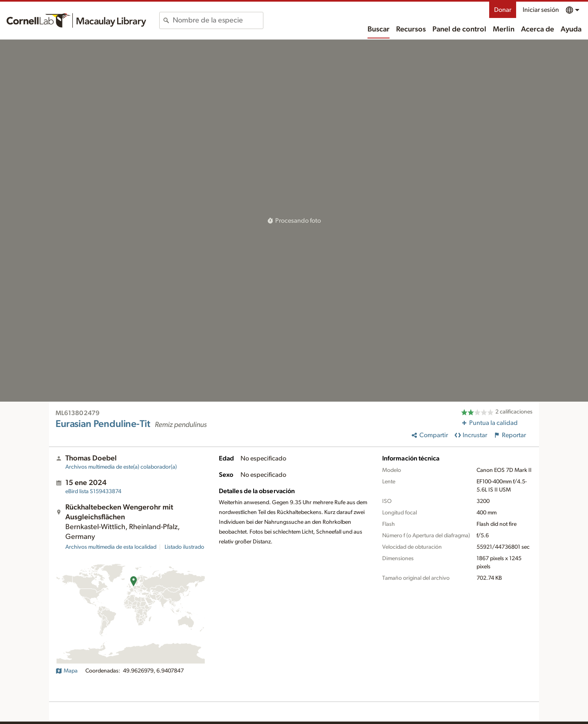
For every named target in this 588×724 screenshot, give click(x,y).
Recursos (411, 29)
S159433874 (93, 492)
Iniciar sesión (541, 10)
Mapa (67, 671)
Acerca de (538, 29)
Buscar (379, 29)
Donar (503, 10)
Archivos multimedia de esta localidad (111, 547)
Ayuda (571, 29)
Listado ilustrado (184, 547)
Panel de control (459, 29)
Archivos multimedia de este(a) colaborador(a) (121, 467)
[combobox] (218, 20)
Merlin (504, 29)
